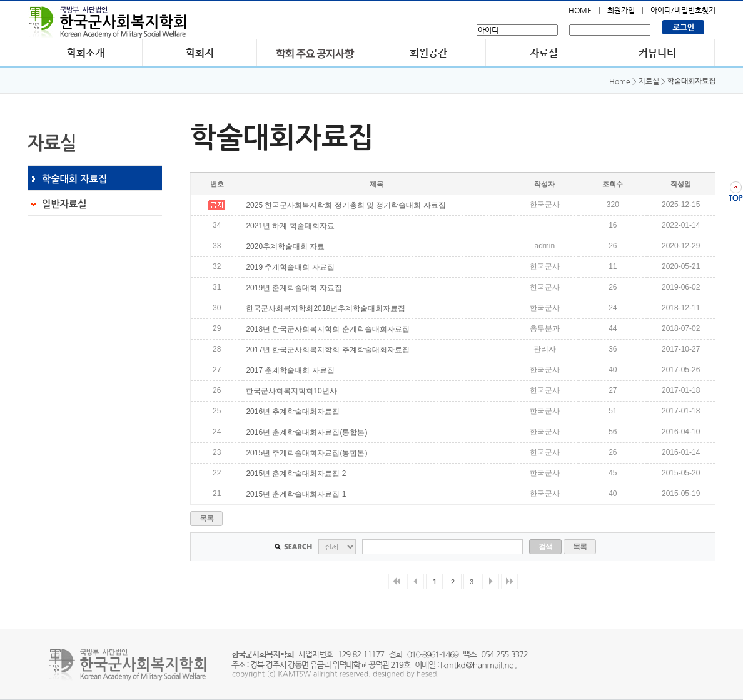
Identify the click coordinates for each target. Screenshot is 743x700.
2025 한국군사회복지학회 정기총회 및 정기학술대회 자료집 (346, 205)
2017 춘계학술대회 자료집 (290, 370)
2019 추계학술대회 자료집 (290, 267)
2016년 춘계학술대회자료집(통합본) (306, 432)
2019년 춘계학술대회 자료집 (294, 288)
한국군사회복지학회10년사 (291, 391)
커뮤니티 (658, 52)
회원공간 (429, 52)
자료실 (543, 52)
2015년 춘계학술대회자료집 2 (296, 474)
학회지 (200, 52)
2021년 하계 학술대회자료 (290, 226)
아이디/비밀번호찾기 (683, 10)
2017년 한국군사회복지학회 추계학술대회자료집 (327, 350)
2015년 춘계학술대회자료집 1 (296, 494)
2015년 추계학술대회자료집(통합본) (306, 453)
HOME (580, 10)
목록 (207, 519)
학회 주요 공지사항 (314, 52)
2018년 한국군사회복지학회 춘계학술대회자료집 (327, 329)
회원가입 (621, 10)
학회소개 (85, 52)
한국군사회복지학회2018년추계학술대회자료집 (326, 308)
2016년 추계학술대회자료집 (293, 412)
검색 (546, 547)
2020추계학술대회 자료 (285, 246)
